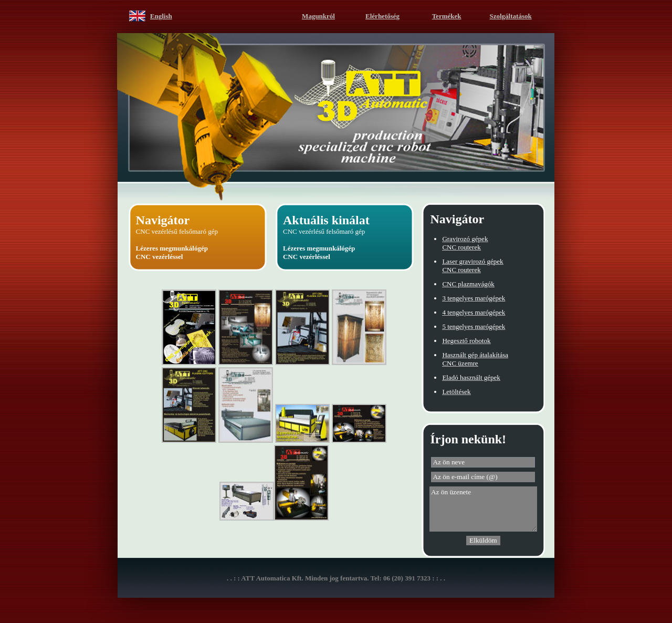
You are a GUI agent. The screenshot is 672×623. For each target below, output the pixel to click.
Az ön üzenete (483, 509)
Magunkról (318, 16)
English (161, 16)
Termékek (447, 16)
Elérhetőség (382, 16)
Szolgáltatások (511, 16)
